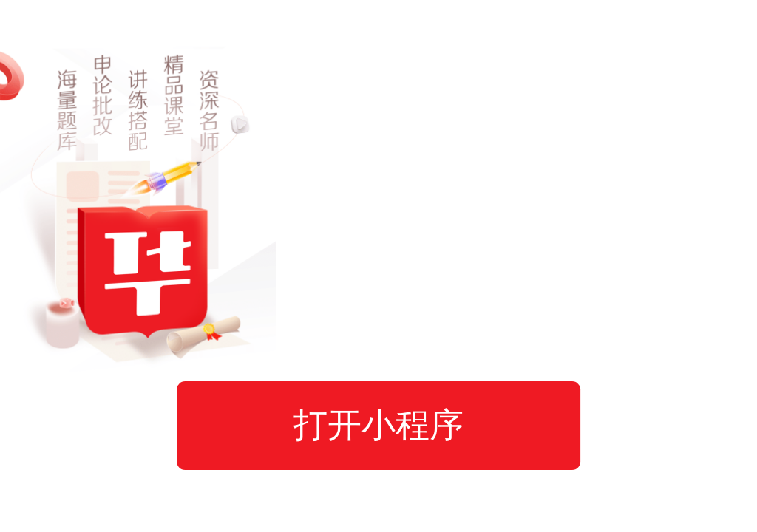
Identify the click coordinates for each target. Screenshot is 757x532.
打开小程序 (378, 425)
